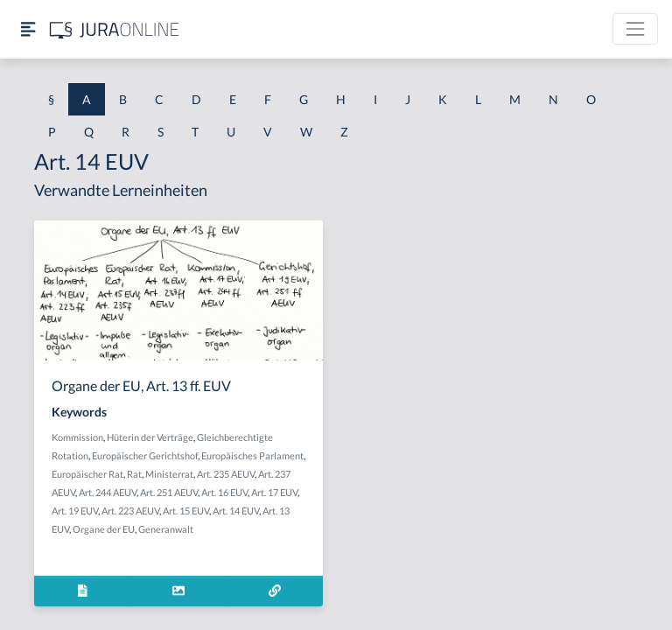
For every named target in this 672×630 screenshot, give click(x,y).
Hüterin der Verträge (150, 437)
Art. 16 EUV (224, 492)
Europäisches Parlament (252, 455)
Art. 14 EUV (236, 511)
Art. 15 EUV (186, 511)
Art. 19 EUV (75, 511)
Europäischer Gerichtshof (145, 455)
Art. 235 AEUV (226, 474)
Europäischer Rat (87, 474)
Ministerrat (169, 474)
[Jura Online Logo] (115, 29)
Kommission (77, 437)
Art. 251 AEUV (169, 492)
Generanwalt (166, 529)
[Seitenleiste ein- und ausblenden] (28, 29)
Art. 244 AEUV (108, 492)
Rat (134, 474)
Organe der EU (104, 529)
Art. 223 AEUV (130, 511)
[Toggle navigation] (635, 29)
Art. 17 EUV (274, 492)
